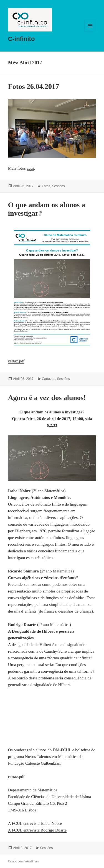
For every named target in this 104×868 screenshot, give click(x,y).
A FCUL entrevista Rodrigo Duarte (37, 830)
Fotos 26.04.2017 (34, 86)
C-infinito (21, 39)
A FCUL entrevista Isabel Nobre (35, 823)
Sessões (59, 186)
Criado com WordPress (23, 861)
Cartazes (49, 379)
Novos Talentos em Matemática (51, 757)
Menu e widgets (90, 31)
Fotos (46, 186)
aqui (30, 168)
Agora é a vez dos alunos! (47, 398)
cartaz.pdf (16, 361)
